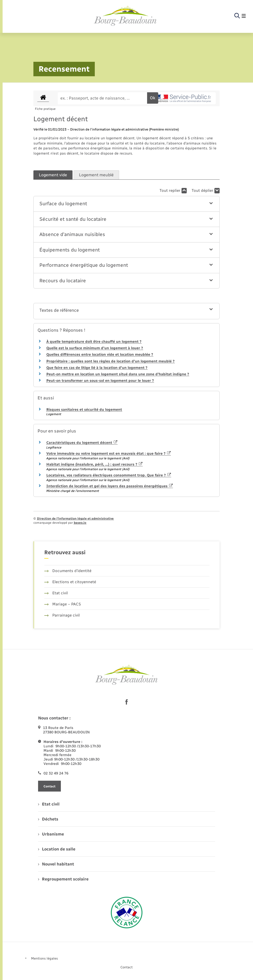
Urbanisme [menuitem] (51, 834)
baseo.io (80, 523)
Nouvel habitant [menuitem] (56, 864)
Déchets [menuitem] (48, 819)
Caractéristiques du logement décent (82, 443)
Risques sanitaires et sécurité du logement (84, 410)
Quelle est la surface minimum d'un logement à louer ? (95, 348)
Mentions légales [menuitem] (45, 958)
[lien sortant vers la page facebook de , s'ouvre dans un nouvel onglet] (127, 702)
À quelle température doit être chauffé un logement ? (94, 342)
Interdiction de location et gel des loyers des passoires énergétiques (110, 486)
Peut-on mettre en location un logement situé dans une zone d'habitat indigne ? (118, 374)
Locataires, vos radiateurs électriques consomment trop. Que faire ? (109, 475)
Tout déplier (206, 191)
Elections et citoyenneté (70, 582)
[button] (127, 204)
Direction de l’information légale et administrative (75, 519)
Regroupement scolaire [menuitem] (63, 879)
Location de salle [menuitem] (57, 849)
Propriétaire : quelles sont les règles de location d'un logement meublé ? (110, 361)
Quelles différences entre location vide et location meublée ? (100, 355)
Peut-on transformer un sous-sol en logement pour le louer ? (100, 381)
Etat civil (56, 593)
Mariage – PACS (63, 604)
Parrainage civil (62, 615)
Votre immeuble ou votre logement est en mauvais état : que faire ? (109, 454)
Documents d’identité (68, 571)
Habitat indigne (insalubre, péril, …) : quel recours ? (95, 464)
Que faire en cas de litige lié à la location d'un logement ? (97, 368)
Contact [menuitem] (126, 967)
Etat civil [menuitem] (49, 804)
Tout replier (173, 191)
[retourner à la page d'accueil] (125, 16)
